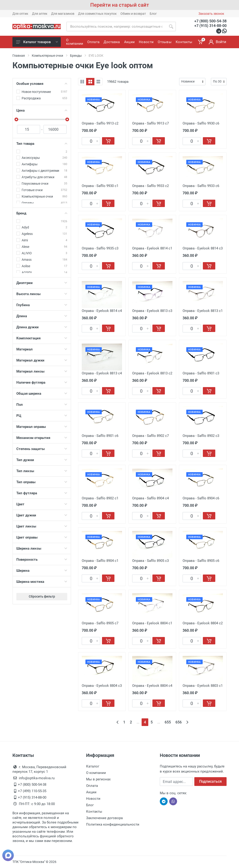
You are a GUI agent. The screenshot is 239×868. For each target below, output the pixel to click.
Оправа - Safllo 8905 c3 (150, 561)
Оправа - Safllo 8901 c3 (201, 373)
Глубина (42, 305)
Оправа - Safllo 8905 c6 (201, 561)
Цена (42, 110)
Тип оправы (42, 482)
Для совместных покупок (97, 14)
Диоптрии (42, 283)
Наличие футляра (42, 382)
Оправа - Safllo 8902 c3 (201, 436)
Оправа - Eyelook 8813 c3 (152, 311)
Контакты (94, 812)
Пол (42, 405)
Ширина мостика (42, 582)
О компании (96, 773)
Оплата (92, 786)
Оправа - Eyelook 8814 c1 (152, 248)
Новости (93, 799)
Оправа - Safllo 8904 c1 (100, 561)
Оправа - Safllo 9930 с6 (201, 123)
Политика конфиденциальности (113, 824)
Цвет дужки (42, 515)
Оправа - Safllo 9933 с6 (201, 186)
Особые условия (42, 84)
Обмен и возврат (133, 14)
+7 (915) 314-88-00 (210, 26)
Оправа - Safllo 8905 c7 (100, 623)
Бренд (42, 213)
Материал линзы (42, 371)
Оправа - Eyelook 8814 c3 (203, 248)
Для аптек (40, 14)
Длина (42, 316)
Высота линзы (42, 294)
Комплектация (42, 338)
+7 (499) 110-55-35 (32, 791)
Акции (91, 792)
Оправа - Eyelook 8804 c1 (152, 623)
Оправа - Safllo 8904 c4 (150, 498)
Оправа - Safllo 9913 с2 (100, 123)
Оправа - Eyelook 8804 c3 (102, 686)
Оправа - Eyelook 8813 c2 (152, 373)
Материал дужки (42, 360)
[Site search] (116, 27)
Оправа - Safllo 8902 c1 (100, 498)
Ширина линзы (42, 548)
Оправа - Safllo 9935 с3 (100, 248)
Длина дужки (42, 327)
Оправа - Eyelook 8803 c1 (203, 686)
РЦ (42, 416)
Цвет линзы (42, 526)
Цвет (42, 504)
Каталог (93, 766)
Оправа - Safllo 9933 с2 (150, 186)
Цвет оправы (42, 537)
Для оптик (20, 14)
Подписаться (210, 781)
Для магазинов (63, 14)
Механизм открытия (42, 438)
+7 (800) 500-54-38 (210, 21)
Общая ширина (42, 394)
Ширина (42, 571)
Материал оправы (42, 427)
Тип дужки (42, 460)
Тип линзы (42, 471)
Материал (42, 349)
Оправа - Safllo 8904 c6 (201, 498)
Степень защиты (42, 449)
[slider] (16, 119)
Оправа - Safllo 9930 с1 (100, 186)
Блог (153, 14)
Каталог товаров (37, 42)
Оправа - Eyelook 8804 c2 (203, 623)
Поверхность (42, 560)
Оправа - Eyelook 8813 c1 (203, 311)
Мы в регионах (98, 779)
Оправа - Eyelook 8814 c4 (102, 311)
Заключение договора (104, 818)
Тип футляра (42, 493)
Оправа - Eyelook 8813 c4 (102, 373)
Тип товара (42, 144)
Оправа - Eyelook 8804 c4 (152, 686)
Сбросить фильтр (42, 596)
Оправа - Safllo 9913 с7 (150, 123)
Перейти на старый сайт (120, 5)
